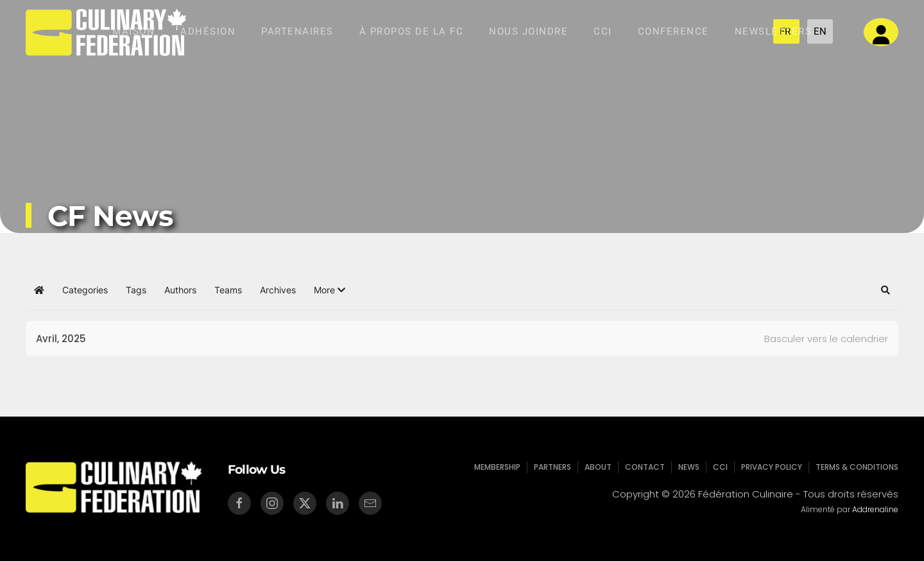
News (688, 467)
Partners (555, 467)
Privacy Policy (769, 467)
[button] (329, 290)
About (600, 467)
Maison (133, 31)
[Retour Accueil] (106, 32)
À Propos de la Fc (412, 31)
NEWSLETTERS (774, 31)
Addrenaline (874, 509)
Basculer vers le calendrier (826, 339)
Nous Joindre (528, 31)
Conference (673, 31)
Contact (645, 467)
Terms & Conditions (852, 467)
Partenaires (297, 31)
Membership (501, 467)
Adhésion (208, 31)
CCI (603, 31)
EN (820, 31)
